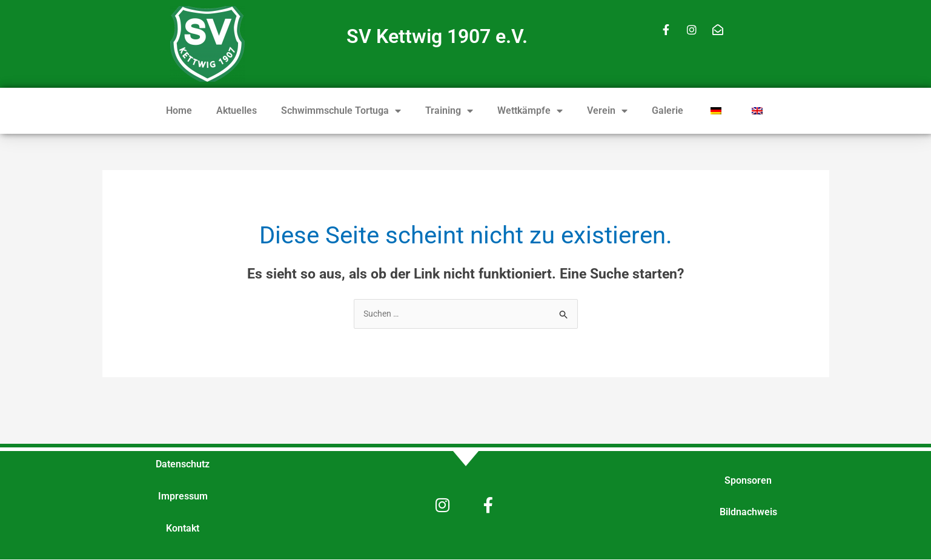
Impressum (183, 497)
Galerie (668, 110)
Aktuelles (237, 110)
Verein (607, 111)
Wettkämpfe (530, 111)
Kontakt (183, 529)
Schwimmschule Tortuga (341, 111)
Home (179, 110)
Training (449, 111)
